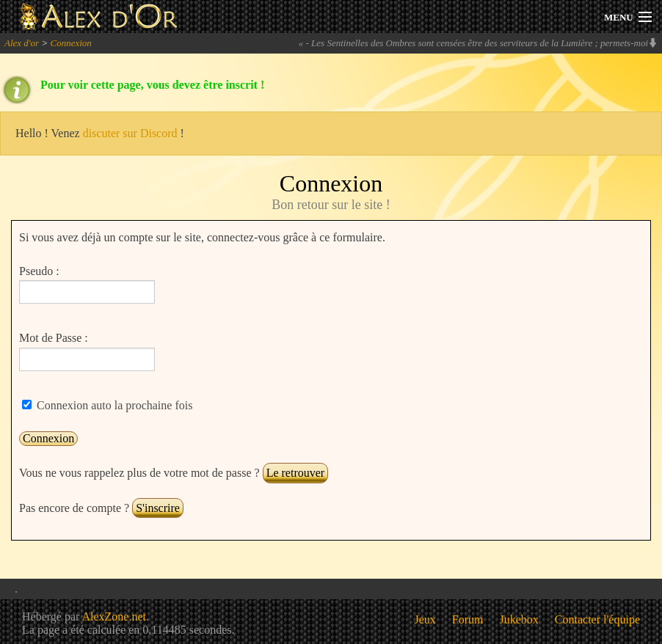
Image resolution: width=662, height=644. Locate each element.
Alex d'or (22, 43)
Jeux (425, 619)
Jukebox (519, 619)
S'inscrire (158, 508)
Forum (468, 619)
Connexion (70, 43)
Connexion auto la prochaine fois (113, 405)
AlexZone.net (114, 616)
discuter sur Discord (130, 133)
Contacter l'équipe (597, 619)
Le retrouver (296, 473)
